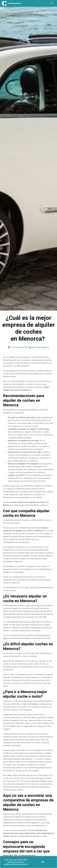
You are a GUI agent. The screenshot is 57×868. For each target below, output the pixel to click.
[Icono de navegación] (52, 3)
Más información (21, 864)
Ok (43, 862)
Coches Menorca (42, 347)
